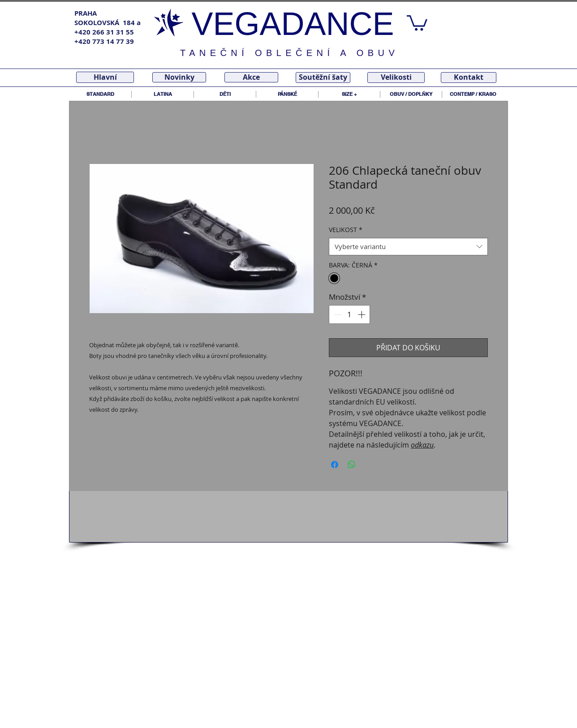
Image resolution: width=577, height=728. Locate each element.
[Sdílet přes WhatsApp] (352, 465)
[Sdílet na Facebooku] (335, 465)
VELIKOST (346, 230)
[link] (417, 22)
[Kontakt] (469, 78)
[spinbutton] (350, 314)
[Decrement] (337, 314)
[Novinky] (179, 77)
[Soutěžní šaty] (323, 78)
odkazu (422, 445)
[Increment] (362, 314)
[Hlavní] (105, 77)
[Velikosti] (396, 78)
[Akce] (251, 77)
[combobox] (408, 247)
